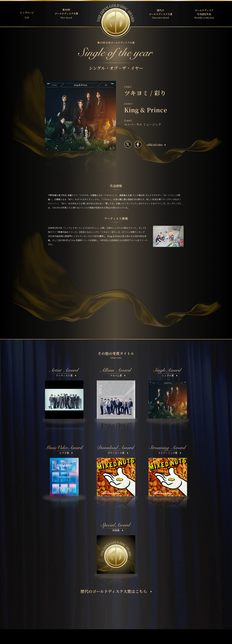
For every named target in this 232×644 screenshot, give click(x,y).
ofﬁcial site (156, 145)
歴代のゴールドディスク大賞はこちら (116, 591)
